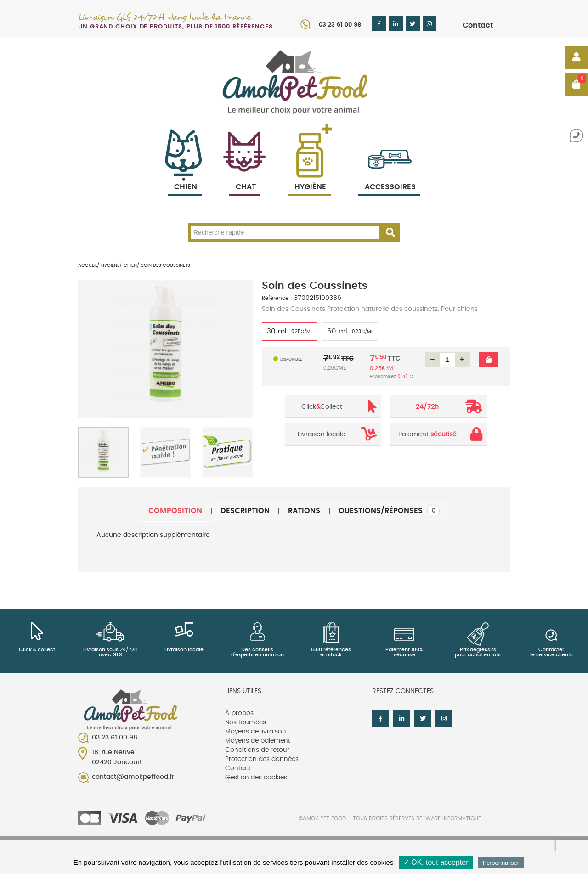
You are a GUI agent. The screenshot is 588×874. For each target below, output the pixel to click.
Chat (245, 176)
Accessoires (390, 176)
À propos (239, 713)
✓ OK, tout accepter (436, 862)
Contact (478, 25)
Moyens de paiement (258, 741)
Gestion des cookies (256, 778)
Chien (185, 176)
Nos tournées (246, 722)
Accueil (88, 265)
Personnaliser (501, 863)
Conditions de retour (257, 750)
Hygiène (309, 176)
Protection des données (262, 759)
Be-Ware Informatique (449, 818)
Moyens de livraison (256, 732)
